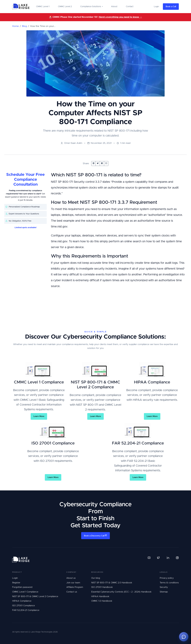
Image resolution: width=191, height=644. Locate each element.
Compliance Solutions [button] (91, 6)
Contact (130, 6)
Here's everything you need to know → (120, 17)
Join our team (73, 583)
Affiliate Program (75, 587)
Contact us (72, 592)
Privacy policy (167, 578)
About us (71, 578)
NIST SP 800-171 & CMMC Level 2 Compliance (35, 596)
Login (15, 578)
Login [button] (156, 7)
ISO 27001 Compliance (23, 606)
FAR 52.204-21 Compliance (26, 610)
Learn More (39, 416)
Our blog (96, 578)
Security (164, 587)
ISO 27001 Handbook (102, 587)
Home (15, 26)
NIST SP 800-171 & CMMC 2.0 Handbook (112, 583)
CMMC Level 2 (65, 6)
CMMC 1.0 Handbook (102, 601)
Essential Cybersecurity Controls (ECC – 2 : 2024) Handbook (121, 592)
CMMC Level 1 (43, 6)
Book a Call (171, 7)
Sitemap (164, 592)
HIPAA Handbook (100, 596)
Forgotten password (22, 587)
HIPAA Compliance (22, 601)
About (114, 6)
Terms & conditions (169, 583)
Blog (24, 26)
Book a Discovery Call (95, 535)
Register (16, 583)
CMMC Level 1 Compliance (25, 592)
